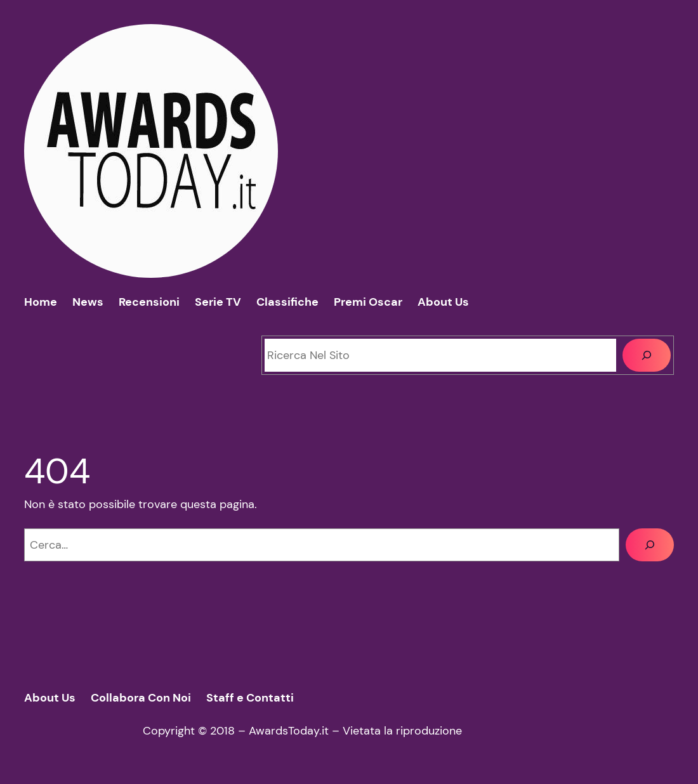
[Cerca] (646, 355)
